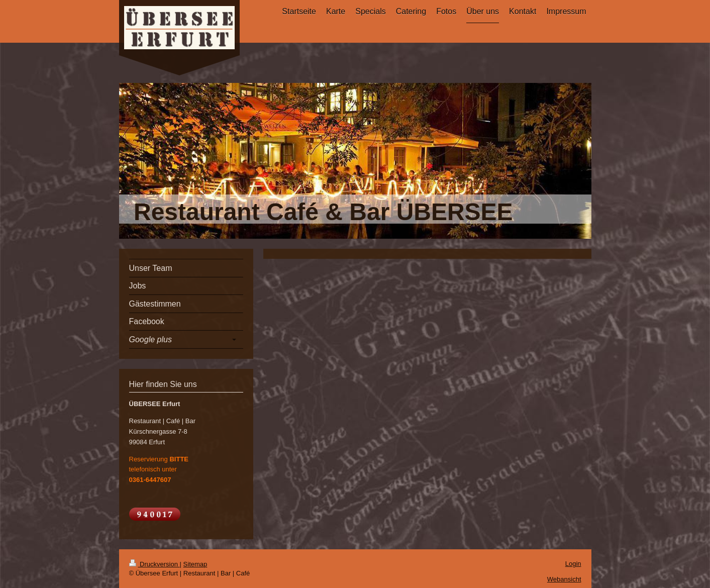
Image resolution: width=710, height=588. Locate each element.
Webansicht (564, 579)
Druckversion (155, 564)
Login (573, 564)
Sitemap (195, 564)
